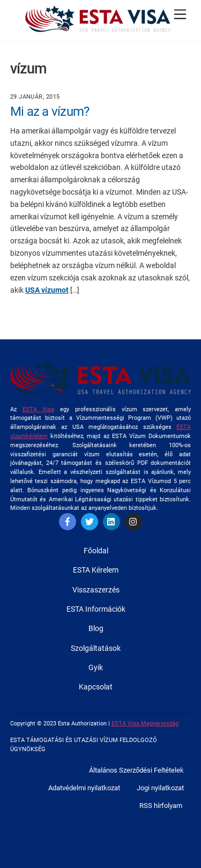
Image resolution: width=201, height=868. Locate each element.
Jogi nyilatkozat (160, 788)
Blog (96, 628)
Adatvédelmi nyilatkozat (84, 788)
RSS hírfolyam (161, 806)
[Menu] (180, 15)
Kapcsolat (96, 687)
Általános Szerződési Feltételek (136, 770)
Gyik (96, 667)
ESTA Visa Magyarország (145, 724)
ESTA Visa (39, 409)
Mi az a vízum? (50, 112)
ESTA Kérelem (96, 570)
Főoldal (96, 551)
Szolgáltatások (96, 648)
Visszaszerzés (96, 590)
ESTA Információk (96, 609)
